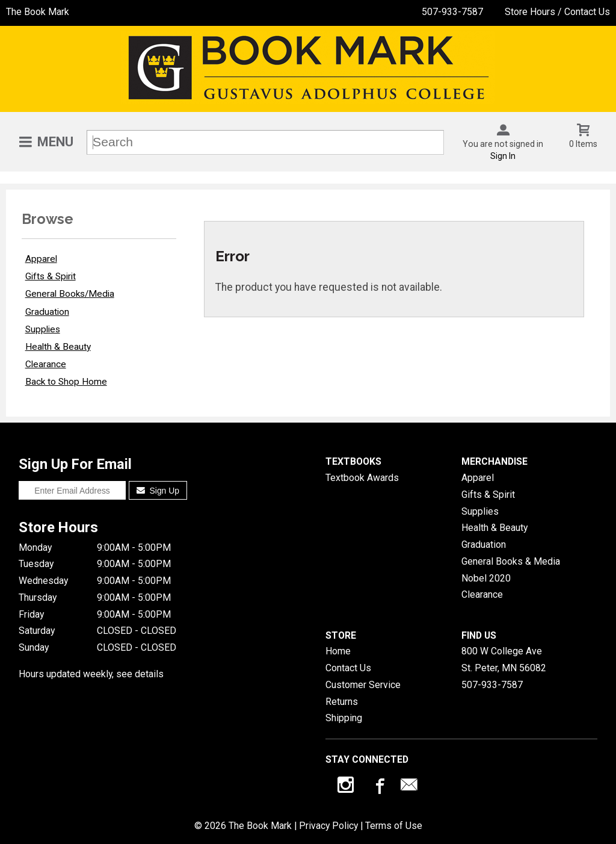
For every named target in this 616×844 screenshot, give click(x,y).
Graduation (47, 312)
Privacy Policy (328, 826)
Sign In (503, 156)
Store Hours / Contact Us (557, 12)
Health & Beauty (58, 347)
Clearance (46, 364)
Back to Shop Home (66, 382)
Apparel (41, 259)
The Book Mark (38, 12)
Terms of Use (394, 826)
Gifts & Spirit (51, 276)
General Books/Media (70, 294)
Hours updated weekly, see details (91, 674)
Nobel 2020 (486, 578)
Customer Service (363, 685)
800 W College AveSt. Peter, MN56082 (504, 659)
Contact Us (348, 668)
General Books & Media (511, 561)
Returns (342, 702)
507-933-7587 (452, 12)
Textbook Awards (362, 478)
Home (338, 651)
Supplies (43, 329)
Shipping (344, 718)
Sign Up (158, 491)
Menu (55, 142)
